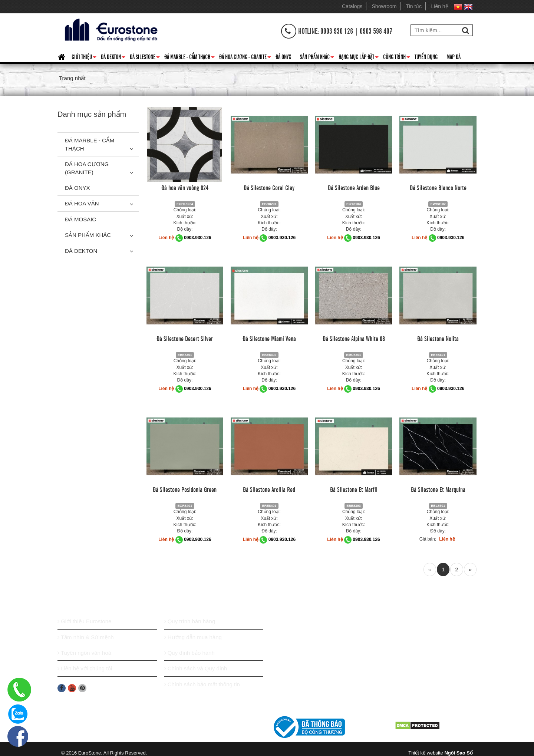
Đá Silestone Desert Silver (185, 338)
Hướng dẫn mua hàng (193, 637)
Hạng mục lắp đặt (359, 58)
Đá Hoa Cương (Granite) (87, 168)
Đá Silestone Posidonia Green (185, 489)
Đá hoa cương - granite (245, 58)
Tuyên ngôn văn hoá (84, 653)
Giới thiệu (84, 58)
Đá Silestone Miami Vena (269, 338)
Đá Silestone (145, 58)
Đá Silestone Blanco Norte (438, 187)
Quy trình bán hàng (190, 621)
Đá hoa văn (82, 203)
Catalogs (352, 6)
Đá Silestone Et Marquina (438, 489)
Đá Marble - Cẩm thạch (189, 58)
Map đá (454, 56)
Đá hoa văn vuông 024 (185, 187)
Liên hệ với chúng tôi (85, 668)
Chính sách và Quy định (196, 668)
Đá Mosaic (80, 219)
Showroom (384, 6)
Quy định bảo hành (189, 653)
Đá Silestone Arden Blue (354, 187)
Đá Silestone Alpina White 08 (354, 338)
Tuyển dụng (426, 56)
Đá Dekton (113, 58)
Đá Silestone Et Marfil (354, 489)
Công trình (397, 58)
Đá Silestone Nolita (438, 338)
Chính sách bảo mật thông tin (202, 684)
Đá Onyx (283, 56)
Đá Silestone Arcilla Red (269, 489)
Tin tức (414, 6)
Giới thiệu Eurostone (84, 621)
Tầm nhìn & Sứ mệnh (86, 637)
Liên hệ (440, 6)
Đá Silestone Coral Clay (269, 187)
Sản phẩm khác (317, 58)
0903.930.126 (197, 238)
